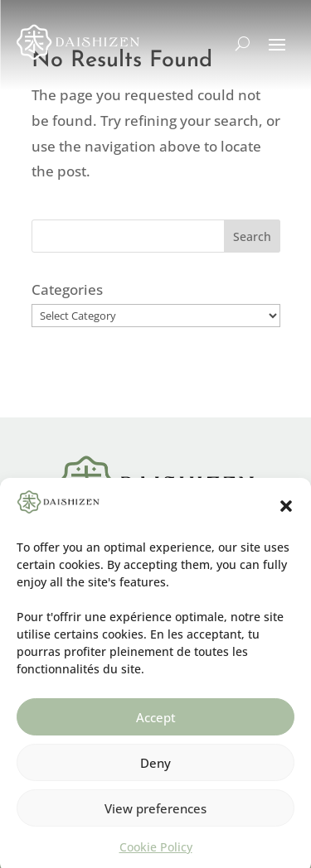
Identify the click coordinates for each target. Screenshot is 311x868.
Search (252, 236)
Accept (156, 725)
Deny (155, 770)
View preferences (155, 816)
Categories (67, 289)
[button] (286, 514)
